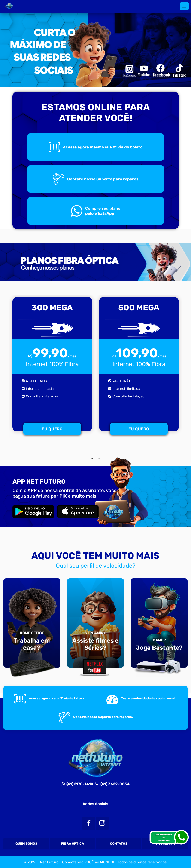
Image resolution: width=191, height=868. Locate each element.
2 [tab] (99, 458)
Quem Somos (26, 844)
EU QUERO (52, 429)
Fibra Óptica (73, 844)
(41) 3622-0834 (114, 784)
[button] (184, 6)
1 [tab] (92, 458)
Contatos (119, 844)
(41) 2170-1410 (77, 784)
